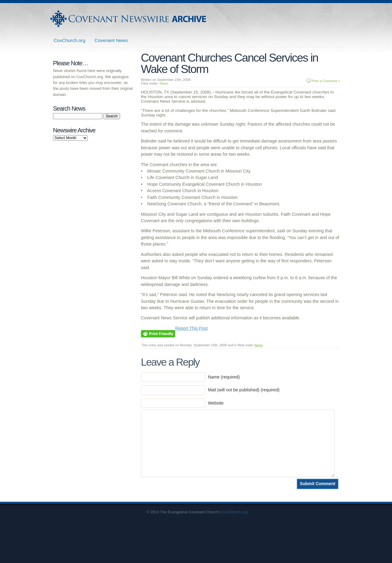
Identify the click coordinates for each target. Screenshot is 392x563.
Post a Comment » (326, 81)
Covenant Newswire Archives (129, 19)
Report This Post (191, 328)
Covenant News (111, 40)
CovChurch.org (70, 40)
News (164, 83)
